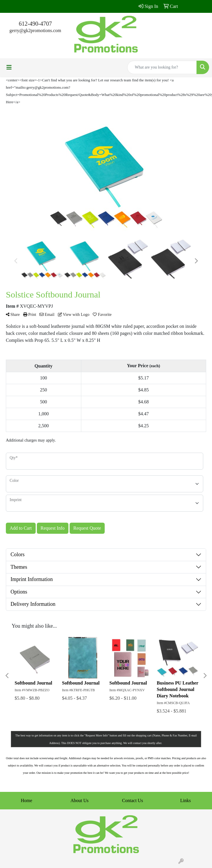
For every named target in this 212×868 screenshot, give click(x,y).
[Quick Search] (162, 67)
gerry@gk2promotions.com (35, 30)
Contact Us (132, 800)
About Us (80, 800)
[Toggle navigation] (9, 67)
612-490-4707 (35, 24)
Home (26, 800)
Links (185, 800)
